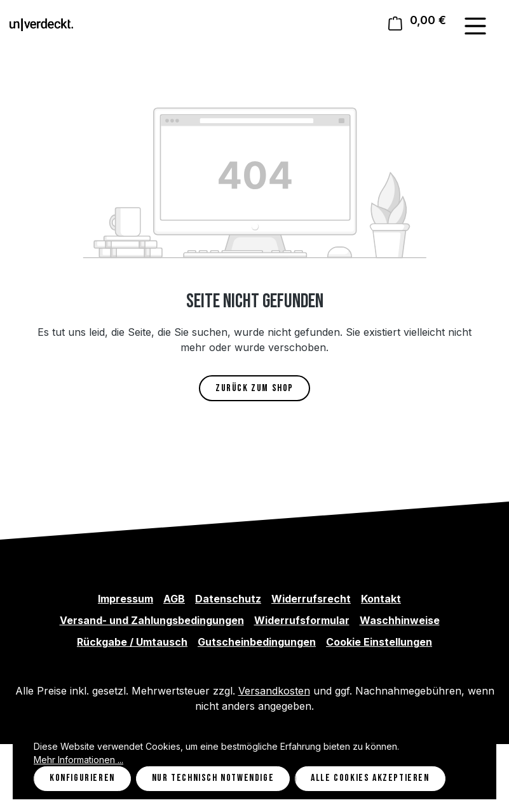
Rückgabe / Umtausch (132, 642)
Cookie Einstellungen (379, 642)
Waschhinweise (400, 620)
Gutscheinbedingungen (257, 642)
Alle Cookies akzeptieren (370, 778)
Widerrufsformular (302, 620)
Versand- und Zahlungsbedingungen (152, 620)
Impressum (126, 599)
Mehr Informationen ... (78, 760)
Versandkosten (274, 691)
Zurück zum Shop (254, 388)
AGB (174, 599)
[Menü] (475, 26)
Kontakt (381, 599)
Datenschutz (228, 599)
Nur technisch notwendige (213, 778)
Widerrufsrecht (311, 599)
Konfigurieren (82, 778)
